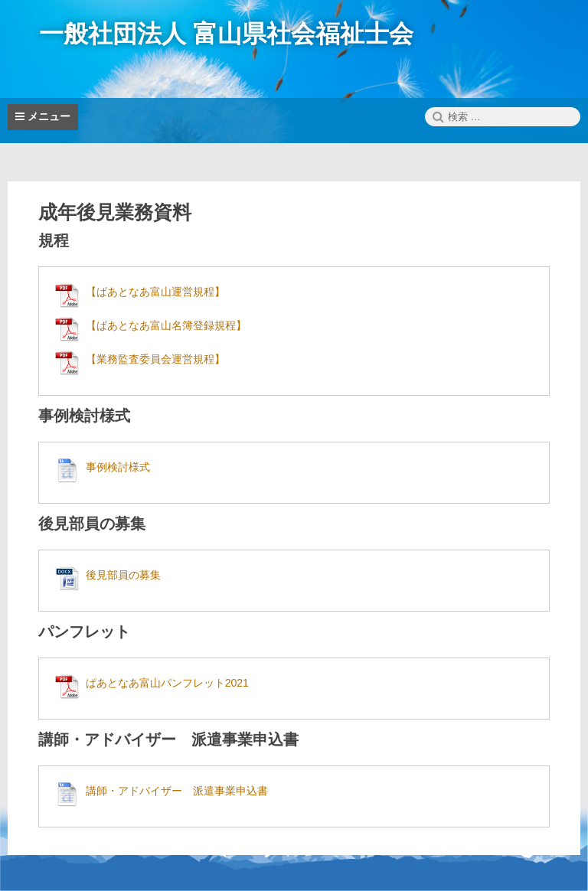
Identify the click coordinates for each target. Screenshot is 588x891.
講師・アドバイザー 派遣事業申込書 (177, 791)
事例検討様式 (118, 467)
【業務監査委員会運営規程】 (155, 359)
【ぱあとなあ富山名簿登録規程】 (166, 325)
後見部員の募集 (123, 575)
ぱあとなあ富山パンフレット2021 (167, 683)
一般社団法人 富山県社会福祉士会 (226, 34)
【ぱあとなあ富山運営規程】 (155, 292)
